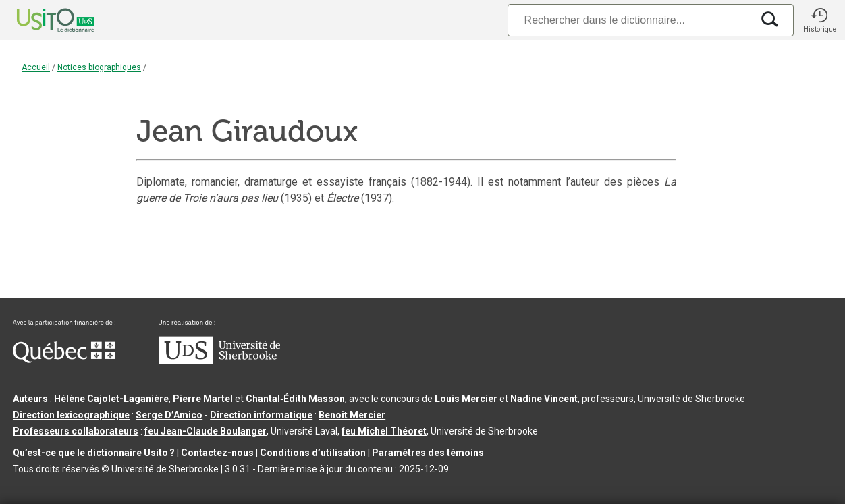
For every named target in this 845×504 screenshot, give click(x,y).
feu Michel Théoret (384, 431)
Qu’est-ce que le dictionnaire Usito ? (94, 453)
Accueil (36, 67)
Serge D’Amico (169, 415)
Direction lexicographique (71, 415)
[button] (819, 20)
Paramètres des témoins (428, 453)
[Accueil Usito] (40, 20)
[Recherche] (630, 20)
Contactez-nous (217, 453)
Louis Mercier (466, 399)
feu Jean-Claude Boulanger (206, 431)
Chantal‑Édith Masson (295, 399)
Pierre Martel (203, 399)
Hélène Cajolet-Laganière (111, 399)
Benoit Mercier (352, 415)
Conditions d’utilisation (313, 453)
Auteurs (30, 399)
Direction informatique (261, 415)
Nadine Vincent (544, 399)
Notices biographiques (99, 67)
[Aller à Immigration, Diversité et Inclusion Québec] (64, 360)
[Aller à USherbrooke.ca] (219, 361)
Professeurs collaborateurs (76, 431)
